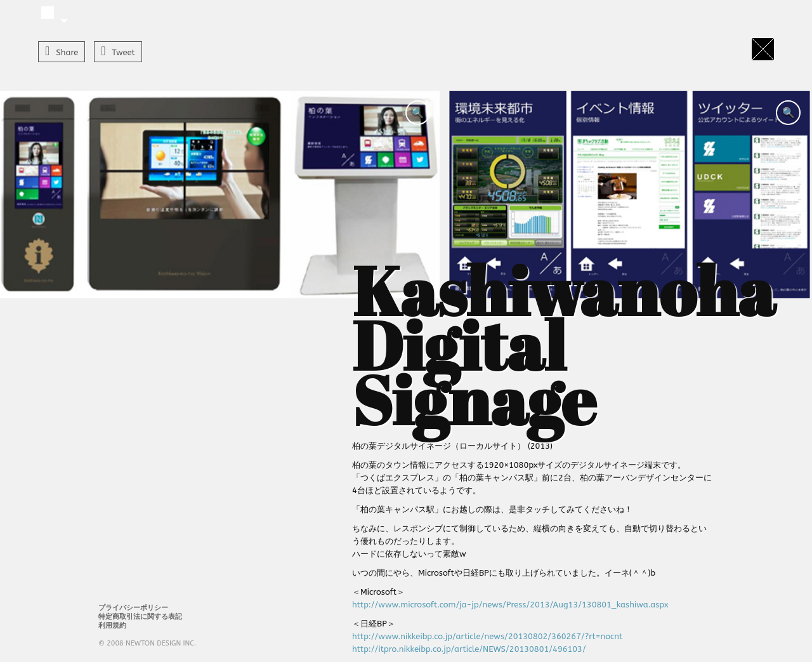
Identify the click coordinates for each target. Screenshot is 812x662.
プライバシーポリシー (133, 608)
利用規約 (112, 626)
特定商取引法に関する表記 (140, 617)
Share (67, 52)
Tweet (124, 52)
